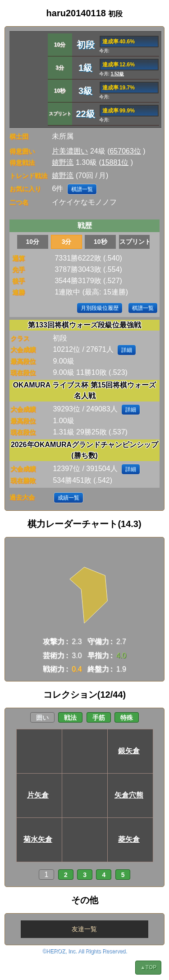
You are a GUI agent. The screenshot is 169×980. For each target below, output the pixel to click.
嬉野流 (63, 162)
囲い (42, 718)
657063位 (125, 151)
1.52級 (117, 74)
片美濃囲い (70, 151)
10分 (33, 242)
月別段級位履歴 (100, 308)
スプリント (135, 242)
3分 (67, 242)
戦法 (70, 718)
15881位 (115, 162)
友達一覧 (84, 929)
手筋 (99, 718)
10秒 (100, 242)
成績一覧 (69, 498)
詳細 (127, 350)
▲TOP (148, 967)
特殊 (127, 718)
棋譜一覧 (82, 189)
